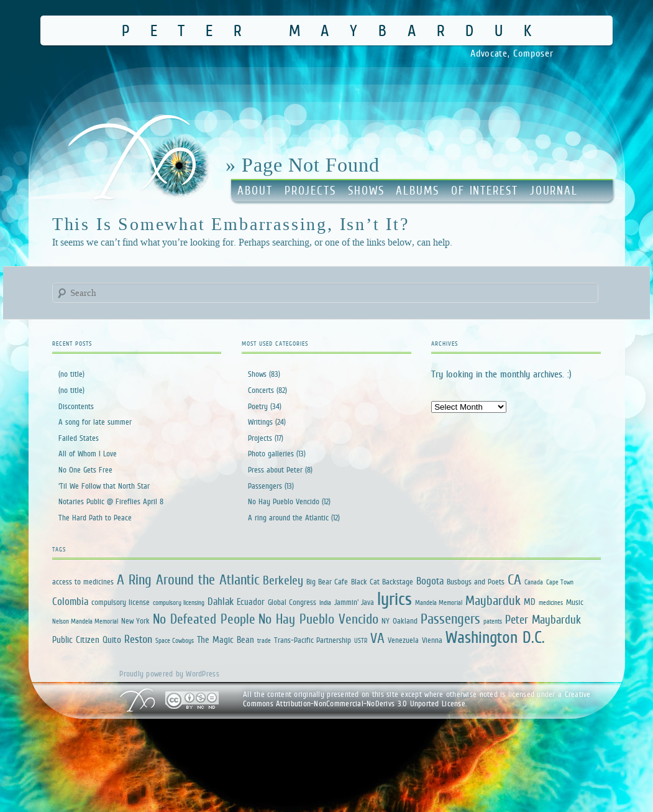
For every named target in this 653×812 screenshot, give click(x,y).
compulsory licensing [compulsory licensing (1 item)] (179, 602)
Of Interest (485, 191)
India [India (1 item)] (325, 602)
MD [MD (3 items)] (530, 602)
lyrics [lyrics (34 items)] (395, 598)
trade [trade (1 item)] (264, 640)
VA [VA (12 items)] (377, 638)
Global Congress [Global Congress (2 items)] (292, 602)
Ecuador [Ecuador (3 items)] (251, 602)
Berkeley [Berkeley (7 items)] (283, 580)
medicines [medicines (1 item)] (551, 602)
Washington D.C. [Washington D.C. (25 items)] (495, 637)
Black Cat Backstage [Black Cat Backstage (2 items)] (382, 582)
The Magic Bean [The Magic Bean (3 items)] (226, 639)
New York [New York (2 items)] (135, 621)
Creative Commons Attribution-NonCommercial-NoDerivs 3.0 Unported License (417, 699)
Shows (366, 191)
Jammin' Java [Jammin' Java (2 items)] (354, 602)
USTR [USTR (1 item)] (361, 640)
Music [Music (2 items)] (575, 602)
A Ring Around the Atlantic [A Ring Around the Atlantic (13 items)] (188, 579)
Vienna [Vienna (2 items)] (432, 640)
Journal (554, 191)
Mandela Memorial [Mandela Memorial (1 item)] (439, 602)
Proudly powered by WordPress (169, 674)
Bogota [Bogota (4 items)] (430, 581)
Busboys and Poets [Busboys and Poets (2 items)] (476, 582)
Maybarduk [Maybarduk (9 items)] (493, 600)
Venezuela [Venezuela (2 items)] (403, 640)
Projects (310, 191)
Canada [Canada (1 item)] (534, 582)
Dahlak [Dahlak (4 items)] (221, 602)
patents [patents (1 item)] (493, 621)
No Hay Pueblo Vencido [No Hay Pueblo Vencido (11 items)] (318, 619)
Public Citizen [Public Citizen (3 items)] (76, 639)
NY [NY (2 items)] (386, 621)
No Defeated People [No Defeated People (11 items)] (204, 619)
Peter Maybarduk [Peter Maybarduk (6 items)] (543, 620)
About (255, 191)
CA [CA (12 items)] (514, 579)
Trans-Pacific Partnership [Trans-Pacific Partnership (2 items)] (313, 640)
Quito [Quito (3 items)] (112, 639)
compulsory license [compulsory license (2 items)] (121, 602)
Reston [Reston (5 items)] (138, 639)
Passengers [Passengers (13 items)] (450, 619)
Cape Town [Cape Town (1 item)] (560, 582)
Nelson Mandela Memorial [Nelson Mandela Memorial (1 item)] (85, 621)
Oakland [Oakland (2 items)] (405, 621)
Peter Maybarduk (337, 30)
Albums (417, 191)
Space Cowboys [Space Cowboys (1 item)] (175, 640)
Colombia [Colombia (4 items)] (70, 602)
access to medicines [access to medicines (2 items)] (83, 582)
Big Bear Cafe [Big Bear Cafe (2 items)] (327, 582)
